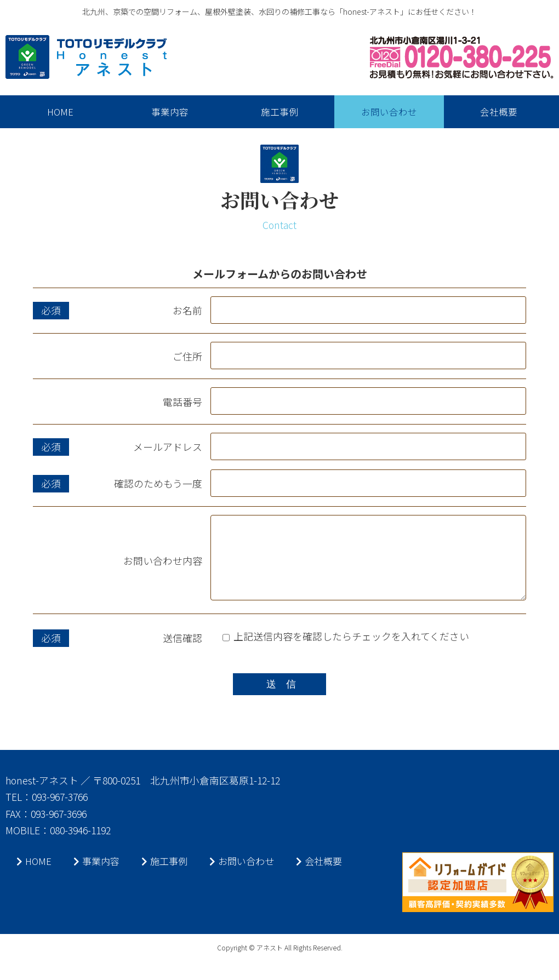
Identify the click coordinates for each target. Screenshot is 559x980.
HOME (35, 879)
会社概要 (329, 879)
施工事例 (169, 879)
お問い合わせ (249, 879)
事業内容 (99, 879)
